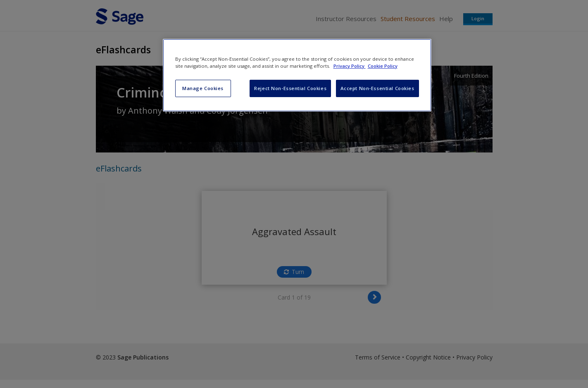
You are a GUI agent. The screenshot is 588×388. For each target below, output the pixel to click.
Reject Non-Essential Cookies (290, 88)
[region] (297, 75)
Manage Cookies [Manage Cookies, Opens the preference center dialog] (203, 88)
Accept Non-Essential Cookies (377, 88)
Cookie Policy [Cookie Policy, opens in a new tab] (383, 66)
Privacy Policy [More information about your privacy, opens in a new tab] (350, 66)
